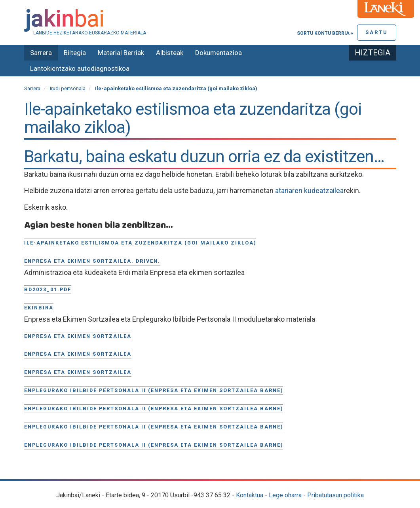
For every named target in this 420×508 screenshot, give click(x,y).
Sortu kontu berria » (325, 33)
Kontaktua (250, 495)
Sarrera (41, 53)
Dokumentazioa (219, 53)
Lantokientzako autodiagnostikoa (80, 68)
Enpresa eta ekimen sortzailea (78, 336)
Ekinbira (39, 308)
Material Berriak (121, 53)
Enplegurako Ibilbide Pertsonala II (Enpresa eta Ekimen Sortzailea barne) (154, 390)
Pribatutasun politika (335, 495)
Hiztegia (372, 53)
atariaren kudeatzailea (309, 190)
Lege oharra (285, 495)
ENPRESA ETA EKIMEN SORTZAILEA (78, 372)
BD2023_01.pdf (48, 289)
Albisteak (170, 53)
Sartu (377, 32)
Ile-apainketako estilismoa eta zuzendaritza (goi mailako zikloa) (140, 243)
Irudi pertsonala (68, 88)
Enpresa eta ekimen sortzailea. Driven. (92, 261)
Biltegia (75, 53)
